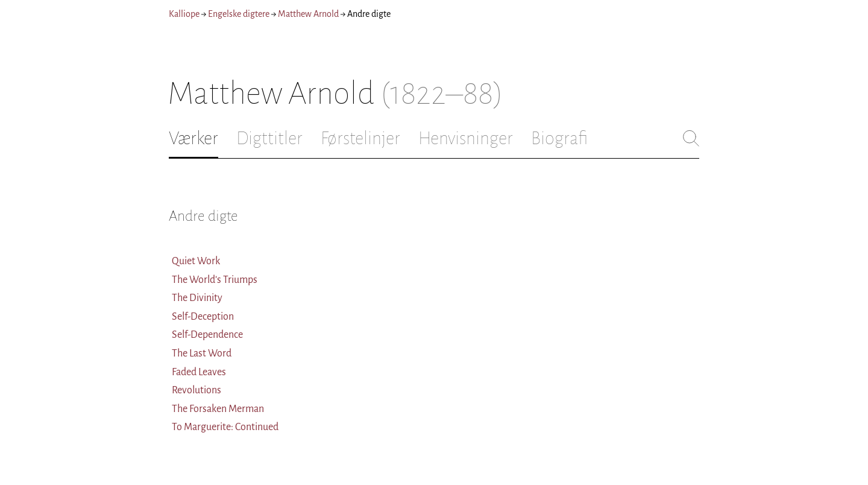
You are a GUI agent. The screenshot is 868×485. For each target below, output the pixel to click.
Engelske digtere (239, 14)
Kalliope (184, 14)
